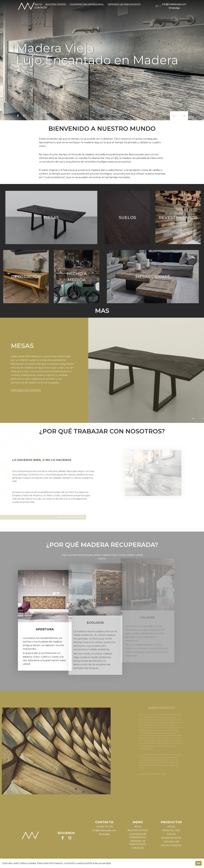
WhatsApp (174, 8)
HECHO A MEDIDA (171, 848)
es (157, 6)
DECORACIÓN (171, 844)
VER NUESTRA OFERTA (23, 384)
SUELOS (171, 836)
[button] (174, 116)
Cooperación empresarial (87, 5)
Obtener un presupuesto (124, 5)
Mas (102, 312)
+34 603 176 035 (104, 829)
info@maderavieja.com (174, 4)
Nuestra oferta (56, 5)
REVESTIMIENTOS (171, 840)
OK (198, 863)
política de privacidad (98, 863)
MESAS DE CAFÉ (171, 833)
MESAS (171, 829)
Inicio (38, 5)
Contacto (41, 8)
